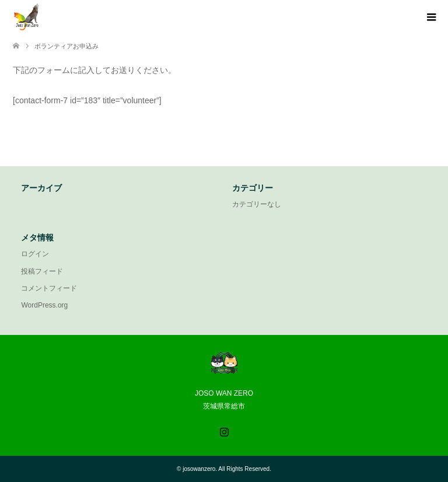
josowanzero (199, 469)
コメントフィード (49, 288)
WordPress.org (44, 305)
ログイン (35, 254)
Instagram (224, 431)
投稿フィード (42, 271)
